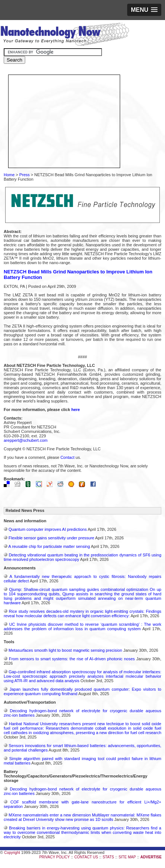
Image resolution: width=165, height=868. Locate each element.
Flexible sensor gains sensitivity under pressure (51, 538)
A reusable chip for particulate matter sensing (49, 546)
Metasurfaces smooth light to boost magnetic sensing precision (65, 650)
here (75, 410)
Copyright (12, 853)
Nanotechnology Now (65, 35)
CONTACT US (86, 857)
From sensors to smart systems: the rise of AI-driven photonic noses (72, 659)
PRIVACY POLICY (55, 857)
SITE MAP (127, 857)
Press (24, 175)
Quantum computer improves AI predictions (48, 529)
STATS (108, 857)
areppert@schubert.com (26, 440)
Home (9, 175)
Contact (67, 457)
